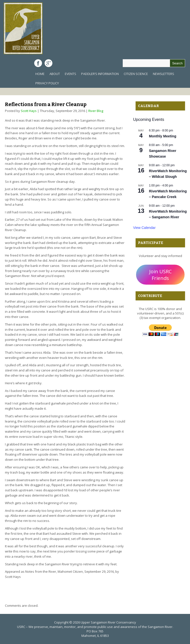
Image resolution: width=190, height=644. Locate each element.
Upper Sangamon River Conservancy (108, 622)
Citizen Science (136, 74)
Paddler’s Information (100, 74)
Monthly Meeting (163, 136)
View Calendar (144, 228)
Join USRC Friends (160, 275)
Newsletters (164, 74)
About (55, 74)
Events (71, 74)
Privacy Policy (47, 83)
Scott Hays (29, 111)
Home (40, 74)
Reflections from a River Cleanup (46, 104)
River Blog (96, 111)
